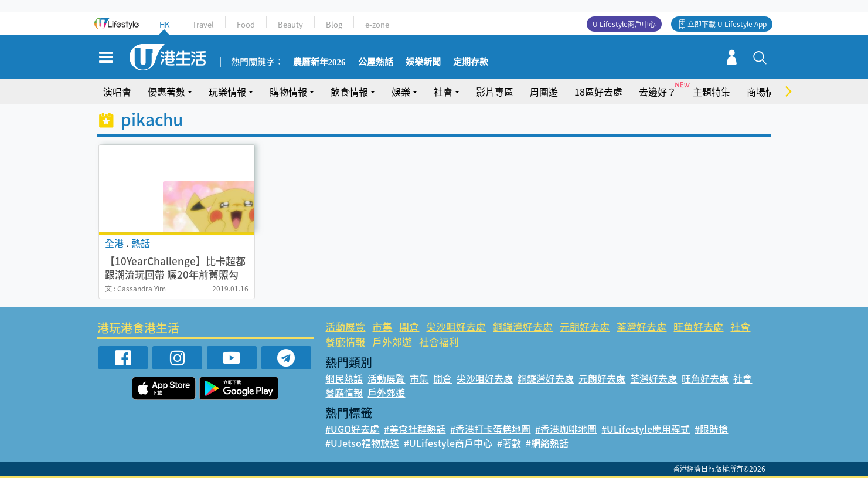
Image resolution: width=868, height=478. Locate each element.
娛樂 (401, 91)
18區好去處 (598, 91)
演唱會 (117, 91)
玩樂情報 (227, 91)
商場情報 (765, 91)
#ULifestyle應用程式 (646, 429)
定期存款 (471, 62)
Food (246, 24)
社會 (443, 91)
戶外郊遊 (392, 342)
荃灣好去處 (641, 326)
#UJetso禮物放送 (362, 443)
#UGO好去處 (352, 429)
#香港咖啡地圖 (566, 429)
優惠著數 (166, 91)
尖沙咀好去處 (456, 326)
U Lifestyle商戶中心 (624, 24)
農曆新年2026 (319, 62)
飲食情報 (349, 91)
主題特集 (712, 91)
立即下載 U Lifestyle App (727, 24)
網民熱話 (344, 378)
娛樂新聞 (423, 62)
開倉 (409, 326)
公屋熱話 (376, 62)
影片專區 (495, 91)
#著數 (509, 443)
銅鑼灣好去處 (523, 326)
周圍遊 (544, 91)
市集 (382, 326)
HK (164, 24)
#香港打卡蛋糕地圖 (490, 429)
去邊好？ (658, 91)
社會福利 (439, 342)
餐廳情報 (345, 342)
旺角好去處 (698, 326)
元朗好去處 (585, 326)
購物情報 (288, 91)
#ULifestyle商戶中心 (448, 443)
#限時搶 (711, 429)
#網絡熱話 (547, 443)
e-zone (377, 24)
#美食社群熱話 (415, 429)
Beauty (290, 24)
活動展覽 (345, 326)
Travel (203, 24)
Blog (334, 24)
